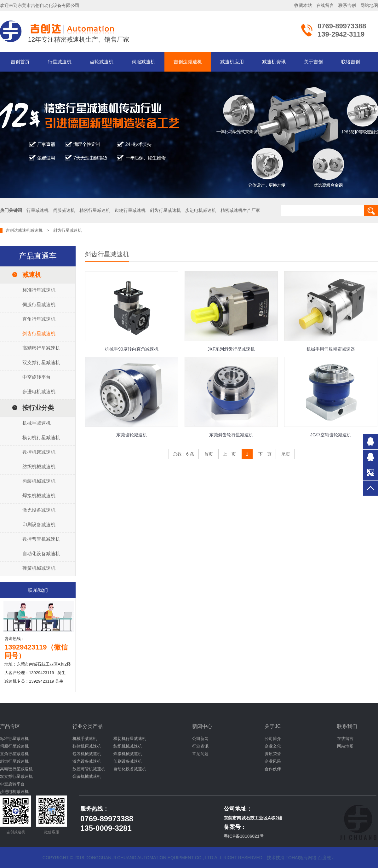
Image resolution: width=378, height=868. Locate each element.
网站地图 (369, 5)
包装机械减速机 (39, 481)
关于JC (273, 726)
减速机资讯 (274, 62)
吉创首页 (20, 62)
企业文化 (273, 746)
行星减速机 (60, 62)
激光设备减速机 (39, 510)
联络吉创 (351, 62)
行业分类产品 (88, 726)
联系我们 (347, 726)
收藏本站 (303, 5)
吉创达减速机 (188, 62)
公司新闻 (200, 739)
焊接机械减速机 (39, 495)
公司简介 (273, 739)
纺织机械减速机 (39, 466)
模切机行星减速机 (41, 437)
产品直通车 (38, 256)
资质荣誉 (273, 754)
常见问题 (200, 754)
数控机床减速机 (39, 452)
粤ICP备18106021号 (244, 836)
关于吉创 (313, 62)
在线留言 (325, 5)
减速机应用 (232, 62)
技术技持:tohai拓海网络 (292, 858)
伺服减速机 (143, 62)
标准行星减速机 (39, 290)
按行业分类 (38, 408)
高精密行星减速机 (41, 348)
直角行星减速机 (39, 319)
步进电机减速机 (39, 391)
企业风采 (273, 761)
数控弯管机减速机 (41, 539)
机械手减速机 (37, 423)
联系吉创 (347, 5)
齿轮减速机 (102, 62)
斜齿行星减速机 (39, 333)
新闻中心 (202, 726)
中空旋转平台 (37, 377)
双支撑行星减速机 (41, 362)
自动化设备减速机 (41, 553)
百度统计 (327, 858)
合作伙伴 (273, 769)
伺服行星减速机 (39, 304)
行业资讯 (200, 746)
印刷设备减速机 (39, 524)
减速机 (36, 230)
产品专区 (10, 726)
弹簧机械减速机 (39, 568)
